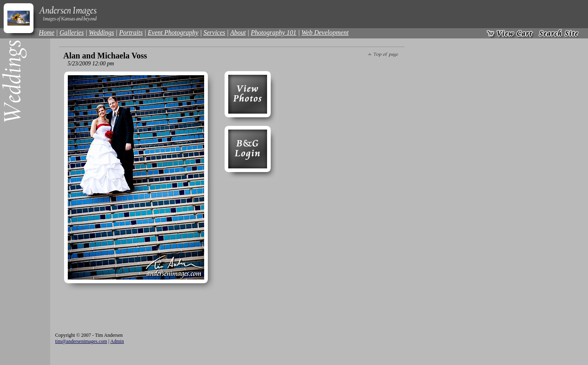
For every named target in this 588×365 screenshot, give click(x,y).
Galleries (72, 32)
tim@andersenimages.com (81, 341)
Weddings (102, 32)
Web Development (325, 32)
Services (214, 32)
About (238, 32)
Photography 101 (274, 32)
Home (47, 32)
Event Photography (173, 32)
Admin (117, 341)
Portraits (131, 32)
